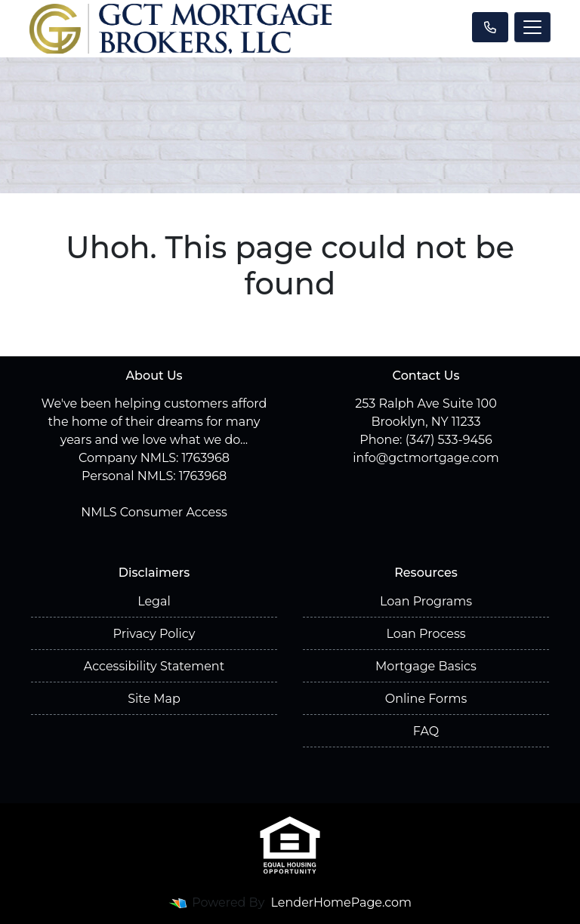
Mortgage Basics (426, 666)
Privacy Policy (154, 634)
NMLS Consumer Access (154, 512)
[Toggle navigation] (532, 27)
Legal (154, 601)
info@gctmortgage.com (426, 458)
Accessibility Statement (154, 666)
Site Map (154, 699)
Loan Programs (426, 601)
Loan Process (426, 634)
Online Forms (426, 699)
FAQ (426, 731)
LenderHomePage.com (342, 902)
